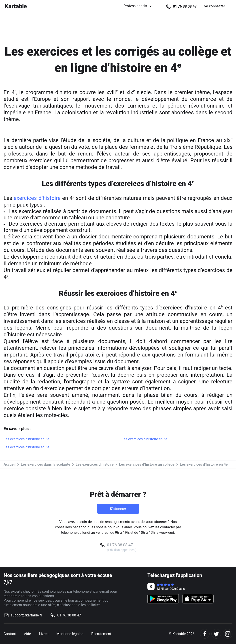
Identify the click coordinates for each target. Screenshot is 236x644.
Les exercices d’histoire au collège (147, 464)
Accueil (10, 464)
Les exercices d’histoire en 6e (26, 447)
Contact (10, 634)
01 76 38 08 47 (185, 6)
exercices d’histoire (37, 198)
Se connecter (214, 6)
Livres (44, 634)
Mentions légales (70, 634)
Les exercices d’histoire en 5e (145, 439)
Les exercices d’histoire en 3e (26, 439)
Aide (27, 634)
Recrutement (101, 634)
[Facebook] (205, 634)
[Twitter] (216, 634)
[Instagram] (228, 634)
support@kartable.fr (26, 615)
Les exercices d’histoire (95, 464)
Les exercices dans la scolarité (46, 464)
